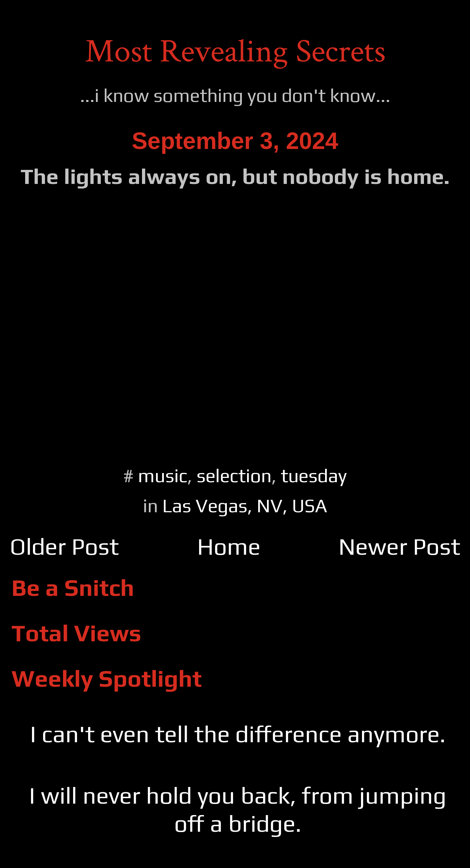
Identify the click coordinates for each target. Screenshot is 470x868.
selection (234, 475)
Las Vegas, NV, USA (245, 506)
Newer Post (399, 546)
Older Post (64, 546)
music (163, 475)
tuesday (314, 475)
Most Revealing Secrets (235, 51)
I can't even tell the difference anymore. (238, 734)
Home (229, 546)
